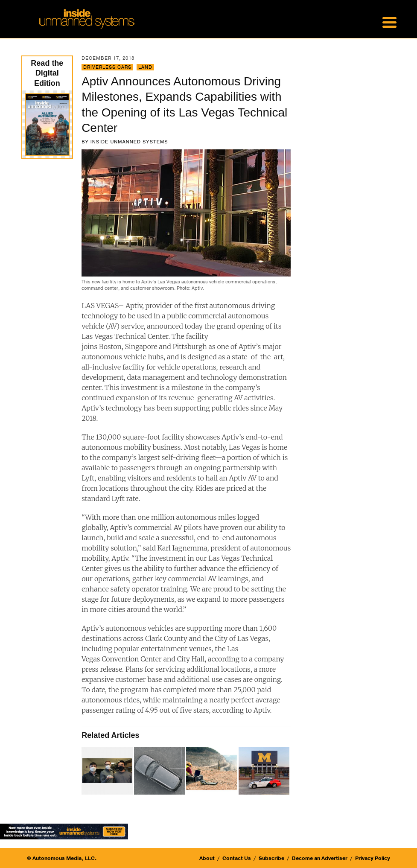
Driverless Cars (107, 67)
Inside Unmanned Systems (129, 142)
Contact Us (237, 858)
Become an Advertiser (320, 858)
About (207, 858)
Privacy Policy (373, 858)
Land (145, 67)
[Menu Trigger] (390, 21)
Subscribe (271, 858)
